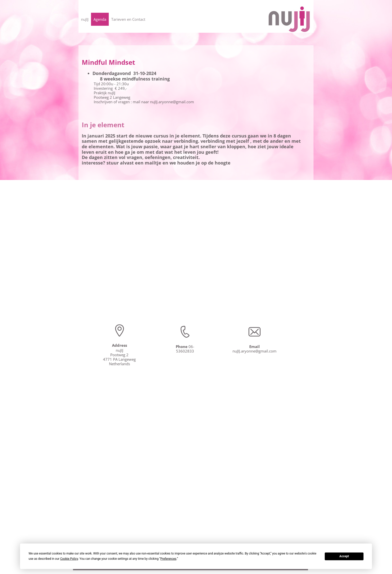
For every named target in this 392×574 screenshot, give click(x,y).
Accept (344, 556)
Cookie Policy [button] (69, 559)
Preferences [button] (168, 559)
